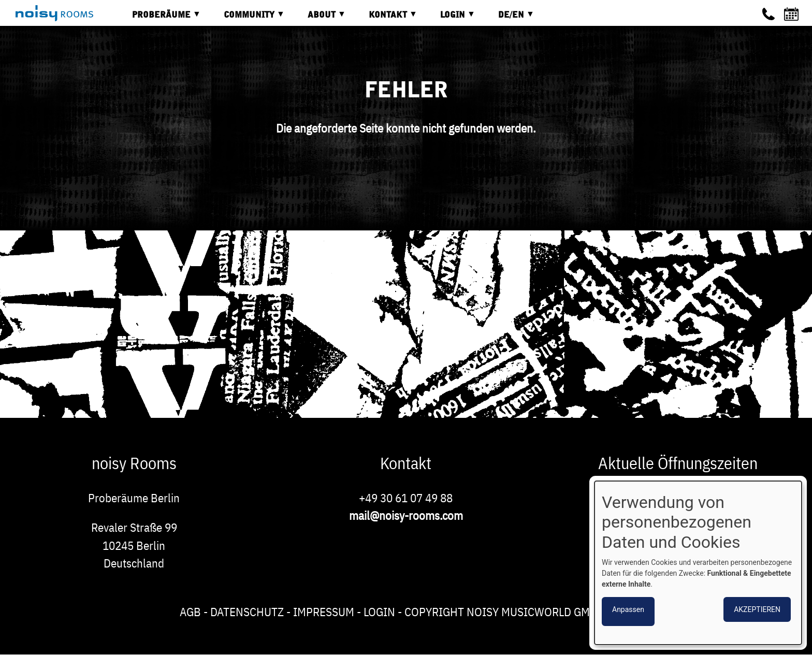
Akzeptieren (757, 609)
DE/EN (509, 18)
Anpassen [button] (628, 609)
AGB (190, 612)
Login (379, 612)
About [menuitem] (319, 18)
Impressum (324, 612)
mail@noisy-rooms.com (406, 515)
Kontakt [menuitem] (385, 18)
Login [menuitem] (450, 18)
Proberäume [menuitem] (159, 18)
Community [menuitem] (247, 18)
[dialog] (698, 563)
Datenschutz (247, 612)
